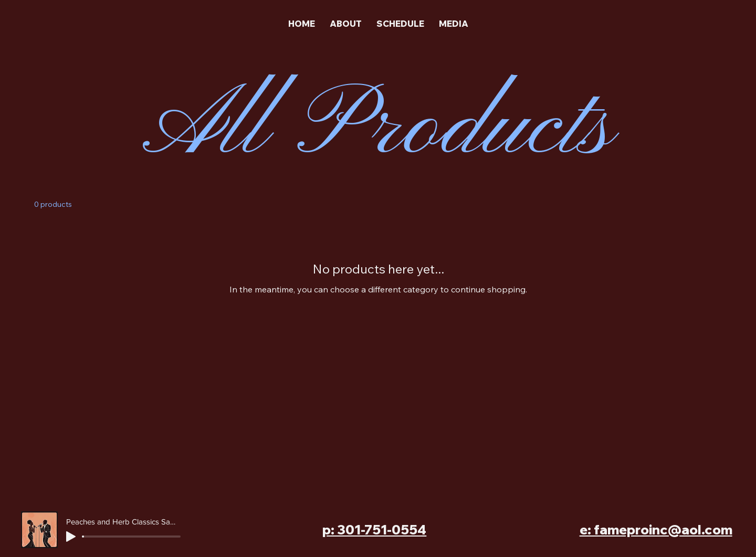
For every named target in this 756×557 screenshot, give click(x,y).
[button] (454, 24)
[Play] (71, 537)
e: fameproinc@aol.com (656, 529)
